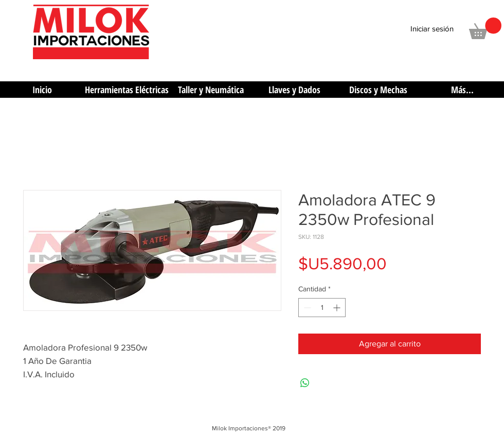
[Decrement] (306, 308)
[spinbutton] (322, 308)
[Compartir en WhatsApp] (305, 383)
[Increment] (338, 308)
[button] (485, 28)
